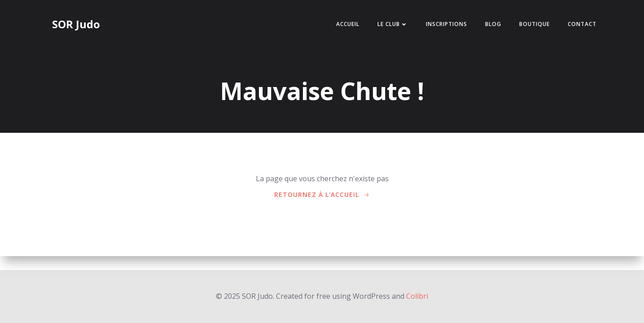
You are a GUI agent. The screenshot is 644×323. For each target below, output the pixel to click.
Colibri (417, 296)
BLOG (493, 24)
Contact (582, 24)
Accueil (348, 24)
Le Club (393, 24)
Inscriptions (447, 24)
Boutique (534, 24)
